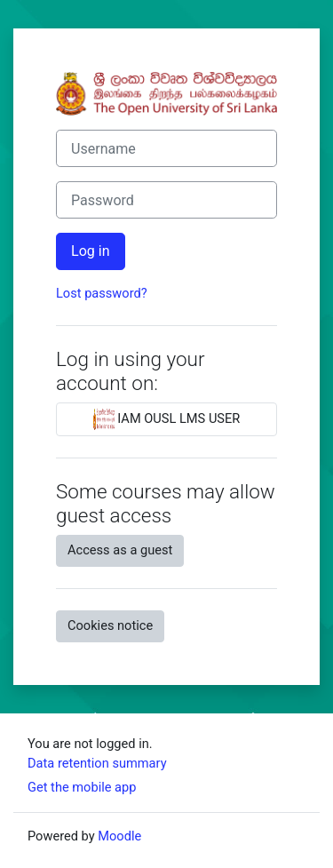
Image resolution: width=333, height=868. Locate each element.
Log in (91, 251)
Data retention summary (97, 763)
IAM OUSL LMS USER (167, 419)
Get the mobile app (82, 787)
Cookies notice (110, 625)
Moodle (119, 836)
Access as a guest (120, 550)
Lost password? (102, 293)
